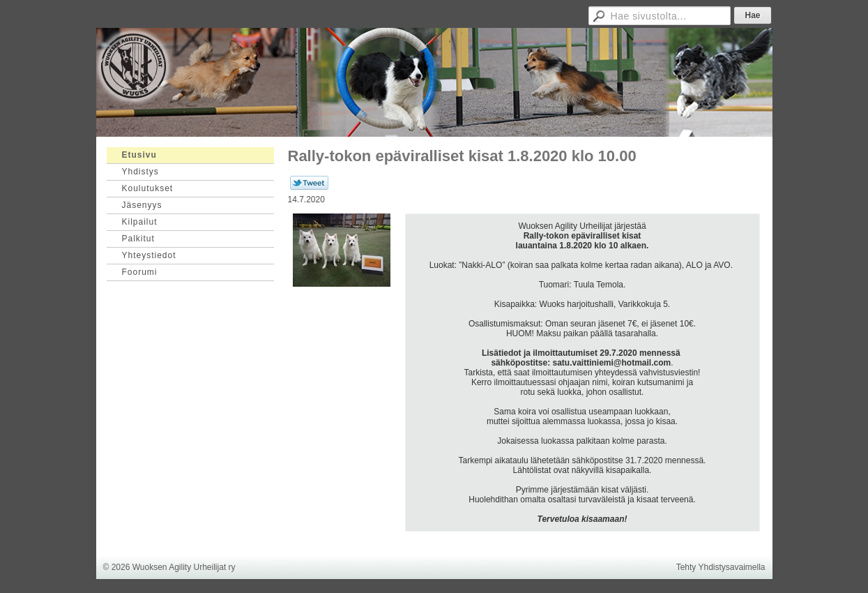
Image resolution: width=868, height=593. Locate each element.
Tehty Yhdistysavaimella (721, 567)
